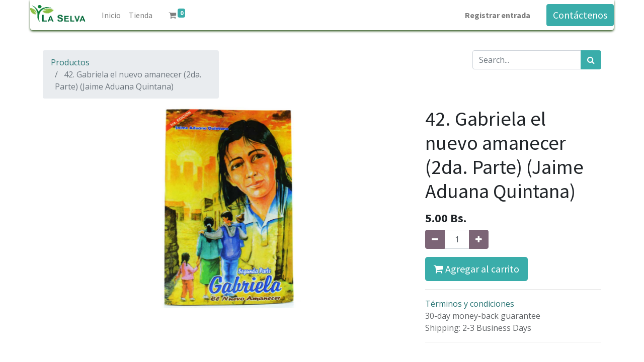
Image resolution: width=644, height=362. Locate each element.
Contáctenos (580, 15)
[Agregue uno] (479, 239)
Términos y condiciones (470, 304)
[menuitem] (111, 15)
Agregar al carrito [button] (476, 269)
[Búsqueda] (591, 60)
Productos (70, 62)
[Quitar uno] (435, 239)
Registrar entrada (498, 15)
